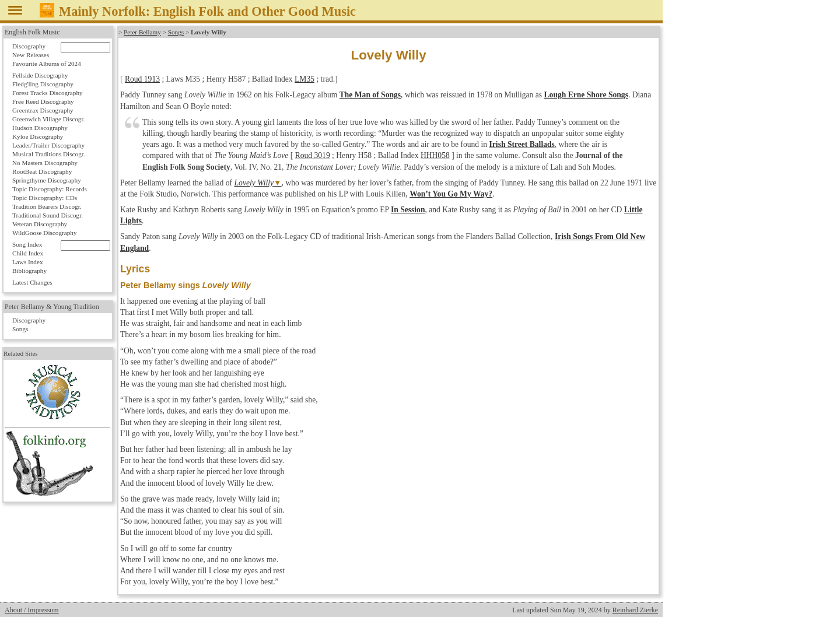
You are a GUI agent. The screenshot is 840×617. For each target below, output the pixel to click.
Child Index (28, 253)
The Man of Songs (370, 95)
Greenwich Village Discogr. (48, 119)
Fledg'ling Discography (43, 84)
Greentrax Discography (43, 110)
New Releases (31, 55)
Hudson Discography (40, 128)
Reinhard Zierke (635, 610)
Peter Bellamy (142, 32)
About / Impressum (32, 610)
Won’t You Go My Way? (451, 194)
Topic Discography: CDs (45, 198)
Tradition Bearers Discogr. (47, 206)
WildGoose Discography (44, 233)
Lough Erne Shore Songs (586, 95)
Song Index (27, 244)
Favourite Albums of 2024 (47, 64)
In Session (408, 210)
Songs (176, 32)
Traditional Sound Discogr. (48, 215)
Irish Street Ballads (522, 144)
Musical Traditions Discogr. (49, 154)
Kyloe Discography (38, 136)
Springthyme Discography (47, 180)
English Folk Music (32, 32)
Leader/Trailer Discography (48, 145)
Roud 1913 (142, 79)
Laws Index (28, 262)
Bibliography (29, 271)
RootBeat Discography (42, 171)
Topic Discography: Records (50, 189)
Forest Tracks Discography (48, 93)
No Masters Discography (45, 163)
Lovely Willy (254, 183)
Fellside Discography (40, 75)
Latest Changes (32, 282)
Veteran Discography (40, 224)
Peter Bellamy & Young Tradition (52, 307)
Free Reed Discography (43, 101)
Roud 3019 (313, 155)
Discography (29, 46)
